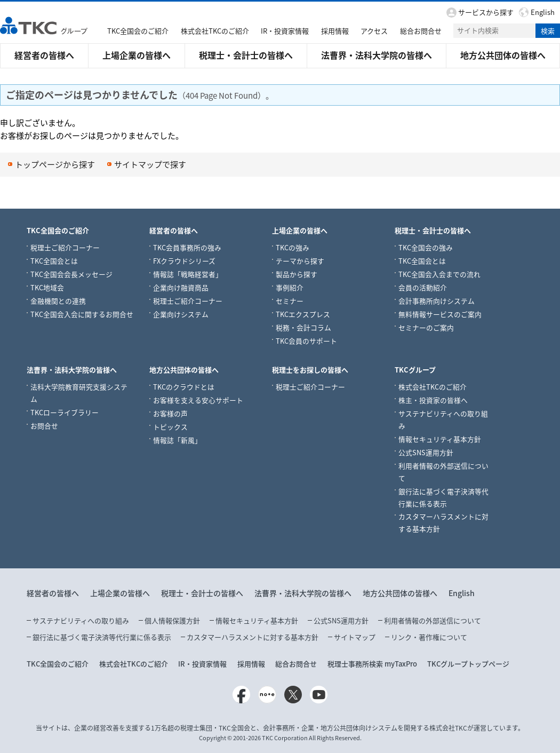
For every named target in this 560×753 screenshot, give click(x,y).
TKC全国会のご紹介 (138, 31)
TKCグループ (415, 369)
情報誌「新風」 (177, 439)
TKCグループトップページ (468, 663)
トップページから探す (55, 164)
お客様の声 (170, 413)
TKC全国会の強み (426, 247)
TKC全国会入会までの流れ (439, 274)
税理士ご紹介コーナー (65, 247)
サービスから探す (486, 12)
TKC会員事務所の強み (187, 247)
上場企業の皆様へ (137, 55)
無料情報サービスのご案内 (440, 314)
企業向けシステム (181, 314)
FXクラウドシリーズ (184, 260)
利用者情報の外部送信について (433, 620)
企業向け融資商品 (181, 287)
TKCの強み (293, 247)
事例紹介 (290, 287)
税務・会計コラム (303, 327)
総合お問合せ (421, 31)
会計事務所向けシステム (437, 300)
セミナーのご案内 (426, 327)
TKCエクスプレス (303, 314)
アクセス (374, 31)
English (543, 12)
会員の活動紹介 (423, 287)
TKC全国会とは (54, 260)
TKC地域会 (47, 287)
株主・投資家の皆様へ (433, 399)
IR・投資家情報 (285, 31)
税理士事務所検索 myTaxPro (372, 663)
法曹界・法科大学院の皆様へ (377, 55)
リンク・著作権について (429, 636)
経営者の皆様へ (44, 55)
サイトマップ (355, 636)
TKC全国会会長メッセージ (71, 274)
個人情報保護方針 (172, 620)
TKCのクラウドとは (184, 386)
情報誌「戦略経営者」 (188, 274)
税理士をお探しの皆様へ (310, 369)
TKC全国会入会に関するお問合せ (82, 314)
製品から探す (297, 274)
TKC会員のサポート (306, 340)
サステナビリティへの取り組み (81, 620)
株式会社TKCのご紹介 (215, 31)
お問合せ (44, 425)
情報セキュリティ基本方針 (440, 438)
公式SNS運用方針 (426, 452)
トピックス (170, 426)
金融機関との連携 (58, 300)
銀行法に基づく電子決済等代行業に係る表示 (102, 636)
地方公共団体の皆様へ (503, 55)
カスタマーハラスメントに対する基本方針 (253, 636)
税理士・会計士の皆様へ (246, 55)
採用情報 (335, 31)
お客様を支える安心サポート (198, 399)
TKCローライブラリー (65, 412)
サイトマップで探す (150, 164)
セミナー (290, 300)
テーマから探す (300, 260)
